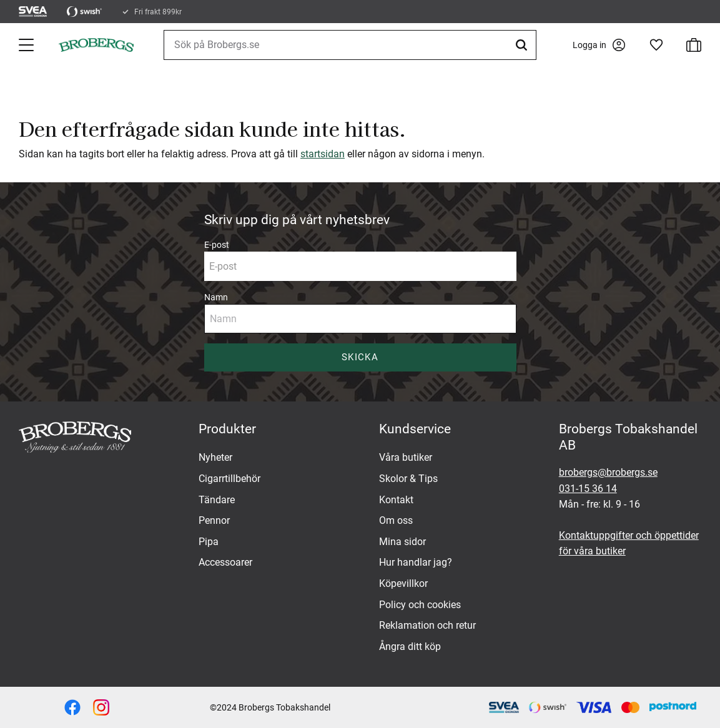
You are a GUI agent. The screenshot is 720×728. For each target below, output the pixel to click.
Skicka (360, 357)
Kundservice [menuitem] (415, 429)
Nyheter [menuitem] (215, 457)
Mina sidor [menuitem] (402, 542)
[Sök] (523, 45)
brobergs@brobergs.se (608, 472)
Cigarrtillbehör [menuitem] (229, 479)
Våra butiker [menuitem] (406, 457)
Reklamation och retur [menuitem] (427, 625)
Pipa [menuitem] (209, 542)
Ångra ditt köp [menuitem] (410, 647)
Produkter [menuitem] (227, 429)
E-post (217, 245)
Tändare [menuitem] (217, 500)
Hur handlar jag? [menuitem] (416, 562)
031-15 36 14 (588, 489)
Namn (216, 297)
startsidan (323, 154)
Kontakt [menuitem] (396, 500)
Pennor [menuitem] (214, 520)
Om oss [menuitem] (396, 520)
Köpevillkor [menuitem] (403, 583)
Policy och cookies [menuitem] (420, 605)
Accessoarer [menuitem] (225, 562)
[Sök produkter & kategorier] (350, 45)
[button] (27, 45)
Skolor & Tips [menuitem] (408, 479)
